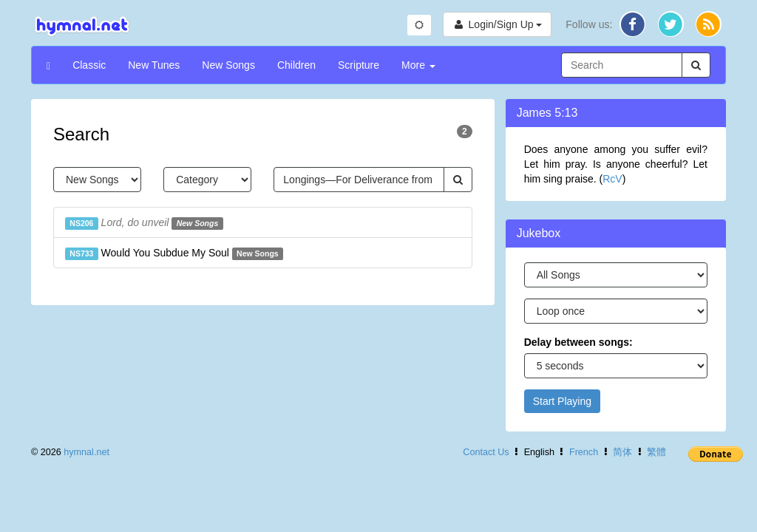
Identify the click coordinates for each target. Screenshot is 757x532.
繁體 (656, 452)
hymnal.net (86, 452)
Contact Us (486, 452)
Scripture (359, 65)
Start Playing (562, 401)
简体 (622, 452)
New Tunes (154, 65)
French (584, 452)
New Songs (228, 65)
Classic (89, 65)
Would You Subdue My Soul (174, 253)
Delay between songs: (578, 342)
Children (296, 65)
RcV (612, 179)
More (418, 65)
